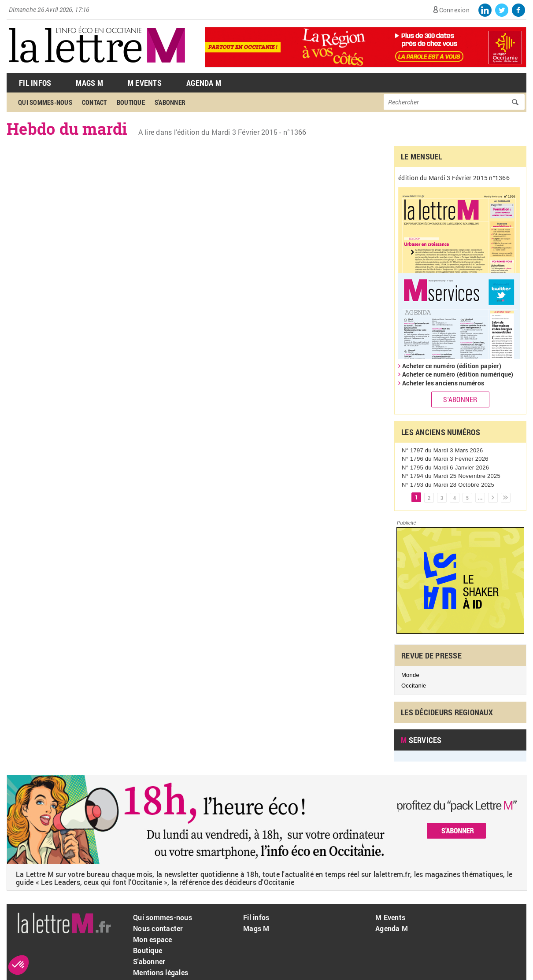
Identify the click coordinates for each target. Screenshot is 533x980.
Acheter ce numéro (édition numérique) (458, 374)
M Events (145, 83)
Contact (94, 102)
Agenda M (204, 83)
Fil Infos (35, 83)
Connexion (454, 10)
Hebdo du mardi (67, 129)
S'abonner (170, 102)
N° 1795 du (445, 468)
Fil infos (256, 917)
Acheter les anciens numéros (443, 383)
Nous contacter (158, 928)
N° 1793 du (448, 485)
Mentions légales (161, 972)
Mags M (89, 83)
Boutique (131, 102)
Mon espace (153, 939)
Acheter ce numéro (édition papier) (452, 366)
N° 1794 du (451, 476)
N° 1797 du (442, 450)
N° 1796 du (445, 459)
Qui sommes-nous (45, 102)
